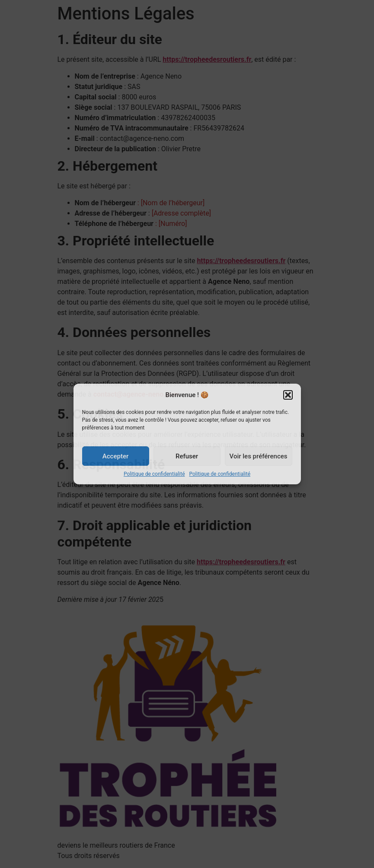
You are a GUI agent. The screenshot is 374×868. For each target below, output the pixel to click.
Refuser (187, 456)
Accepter (115, 456)
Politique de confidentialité (154, 474)
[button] (288, 395)
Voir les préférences (259, 456)
